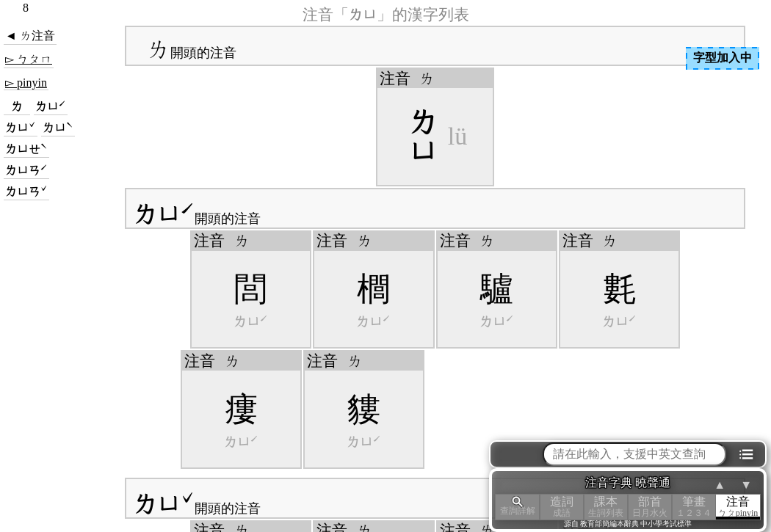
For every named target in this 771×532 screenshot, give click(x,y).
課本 (606, 507)
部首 (650, 507)
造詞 (562, 507)
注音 (738, 507)
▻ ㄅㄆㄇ (29, 59)
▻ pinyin (26, 83)
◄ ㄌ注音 (30, 36)
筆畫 (694, 507)
